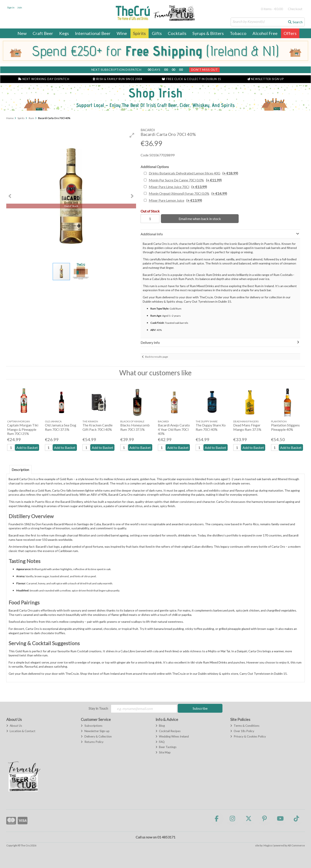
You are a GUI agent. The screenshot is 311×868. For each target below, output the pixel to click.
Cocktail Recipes (168, 731)
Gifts (157, 33)
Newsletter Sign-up (95, 731)
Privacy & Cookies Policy (248, 736)
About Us (14, 726)
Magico (268, 846)
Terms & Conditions (245, 726)
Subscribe (200, 708)
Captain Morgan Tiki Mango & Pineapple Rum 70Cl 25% (23, 429)
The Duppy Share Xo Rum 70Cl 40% (211, 427)
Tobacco (238, 33)
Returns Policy (92, 742)
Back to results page (157, 357)
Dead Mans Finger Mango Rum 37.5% (247, 427)
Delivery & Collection (96, 736)
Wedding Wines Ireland (172, 736)
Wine (122, 33)
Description (20, 469)
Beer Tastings (166, 747)
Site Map (163, 753)
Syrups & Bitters (208, 33)
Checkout (295, 9)
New (22, 33)
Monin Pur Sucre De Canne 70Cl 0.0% (185, 180)
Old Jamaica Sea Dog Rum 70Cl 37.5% (61, 427)
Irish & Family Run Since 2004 (117, 79)
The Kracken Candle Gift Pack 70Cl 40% (98, 427)
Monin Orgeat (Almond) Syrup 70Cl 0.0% (188, 193)
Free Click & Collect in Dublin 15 (191, 79)
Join (20, 7)
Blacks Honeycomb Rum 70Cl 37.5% (135, 427)
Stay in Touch (98, 708)
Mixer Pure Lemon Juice (175, 200)
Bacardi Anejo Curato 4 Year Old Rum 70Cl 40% (174, 429)
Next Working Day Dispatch (44, 79)
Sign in (11, 7)
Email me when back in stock (199, 219)
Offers (290, 33)
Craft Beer (43, 33)
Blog (160, 726)
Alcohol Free (265, 33)
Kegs (64, 33)
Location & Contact (21, 731)
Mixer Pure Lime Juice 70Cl (178, 187)
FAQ (160, 742)
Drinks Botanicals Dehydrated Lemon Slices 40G (193, 173)
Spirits (139, 33)
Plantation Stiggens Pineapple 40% (285, 427)
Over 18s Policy (242, 731)
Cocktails (177, 33)
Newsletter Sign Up (266, 79)
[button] (132, 135)
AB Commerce (296, 846)
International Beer (93, 33)
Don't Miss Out (205, 70)
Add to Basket (27, 447)
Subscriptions (91, 726)
